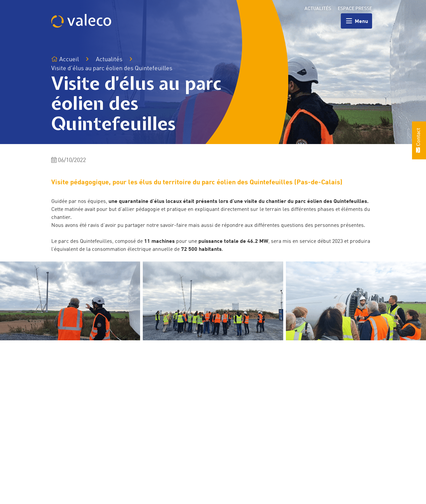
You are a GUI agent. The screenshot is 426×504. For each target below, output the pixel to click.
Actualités (318, 9)
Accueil (65, 59)
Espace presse (355, 9)
